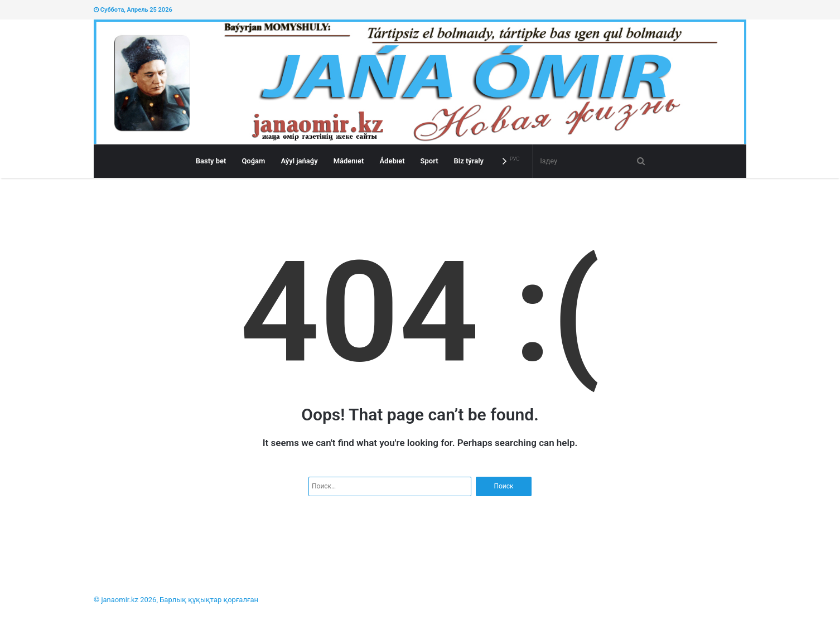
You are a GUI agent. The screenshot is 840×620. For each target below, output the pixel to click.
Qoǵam (253, 161)
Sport (429, 161)
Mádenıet (349, 161)
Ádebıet (392, 161)
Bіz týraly (469, 161)
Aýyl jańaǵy (299, 161)
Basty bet (211, 161)
